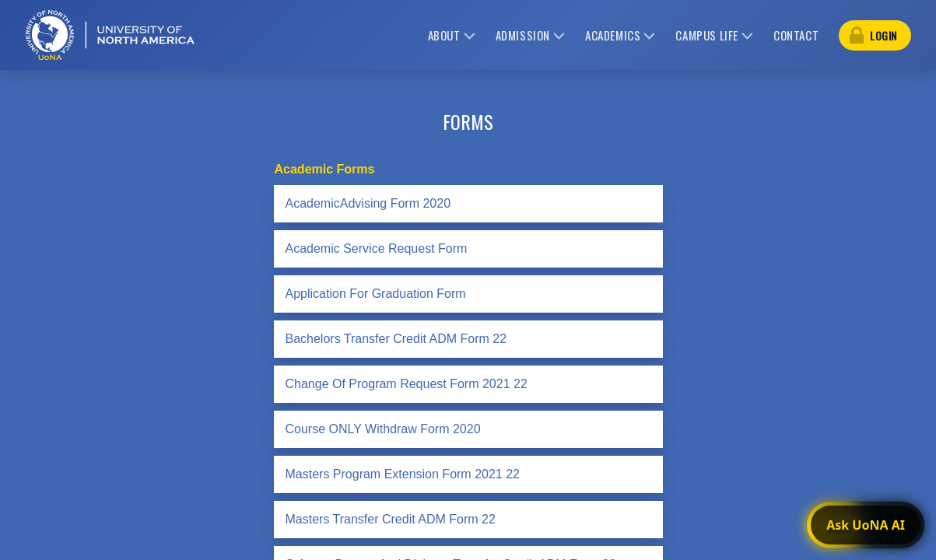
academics (613, 35)
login (883, 35)
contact (796, 35)
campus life (707, 35)
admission (523, 35)
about (444, 35)
